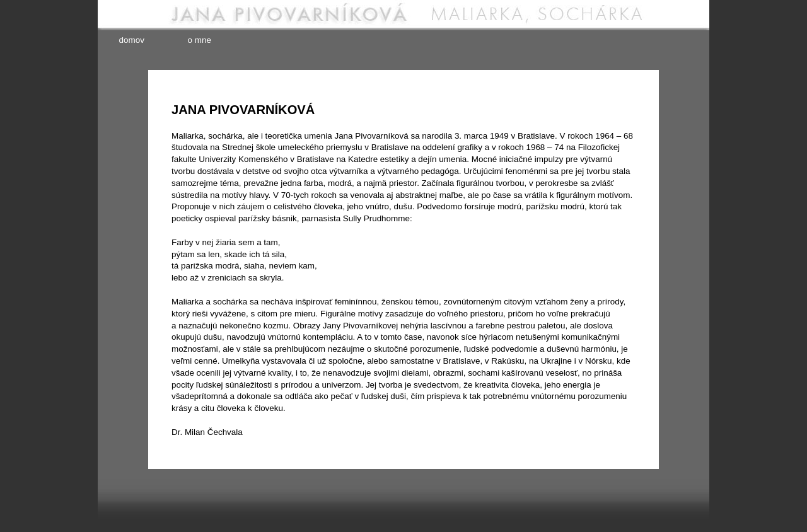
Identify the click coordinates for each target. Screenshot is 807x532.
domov (132, 40)
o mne (200, 40)
